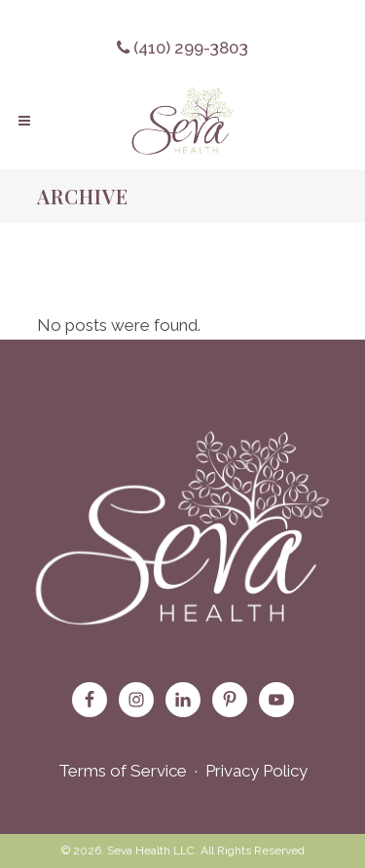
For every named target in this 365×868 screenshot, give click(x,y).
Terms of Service (123, 771)
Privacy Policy (256, 771)
